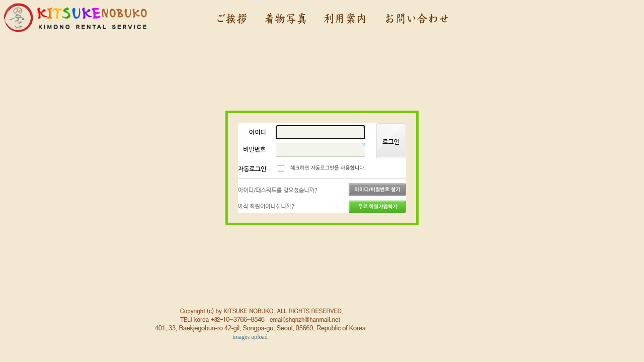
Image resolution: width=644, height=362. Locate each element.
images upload (250, 337)
